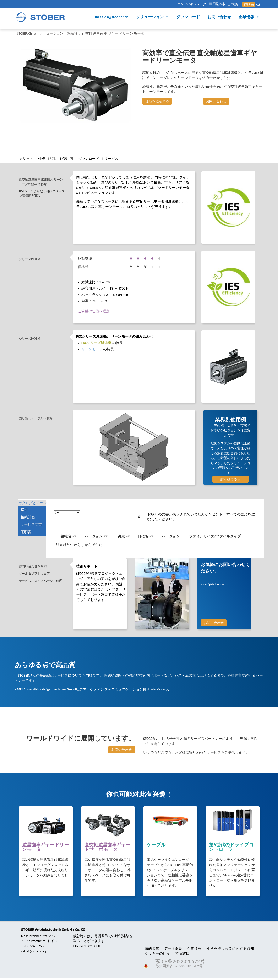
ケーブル (156, 847)
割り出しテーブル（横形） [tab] (40, 420)
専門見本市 (203, 4)
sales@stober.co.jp (214, 586)
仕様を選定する (157, 101)
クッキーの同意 (157, 955)
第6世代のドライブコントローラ (231, 849)
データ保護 (171, 950)
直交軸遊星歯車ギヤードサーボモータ (108, 849)
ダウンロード (188, 18)
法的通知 (151, 950)
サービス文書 (31, 532)
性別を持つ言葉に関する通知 (224, 950)
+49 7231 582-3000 (88, 948)
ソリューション (152, 18)
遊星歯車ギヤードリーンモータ (45, 849)
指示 (24, 518)
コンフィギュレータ (171, 4)
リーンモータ (92, 351)
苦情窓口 (180, 955)
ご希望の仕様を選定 (94, 313)
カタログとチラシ (33, 508)
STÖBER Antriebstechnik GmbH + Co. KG (56, 931)
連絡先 (246, 5)
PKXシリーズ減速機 (96, 345)
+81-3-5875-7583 (34, 948)
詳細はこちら (230, 481)
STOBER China (28, 33)
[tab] (45, 184)
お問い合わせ (219, 18)
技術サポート (87, 568)
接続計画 (28, 525)
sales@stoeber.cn (114, 18)
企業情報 (249, 18)
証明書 (26, 540)
